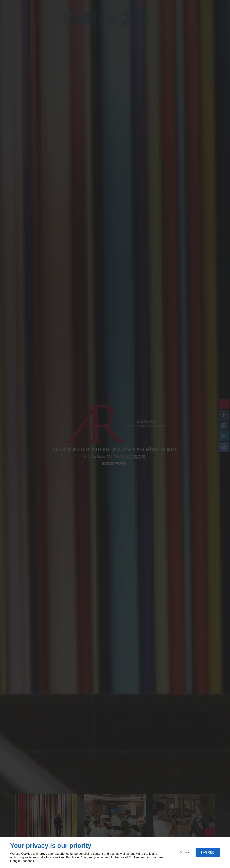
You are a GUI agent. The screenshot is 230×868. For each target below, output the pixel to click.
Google (15, 861)
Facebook (27, 861)
